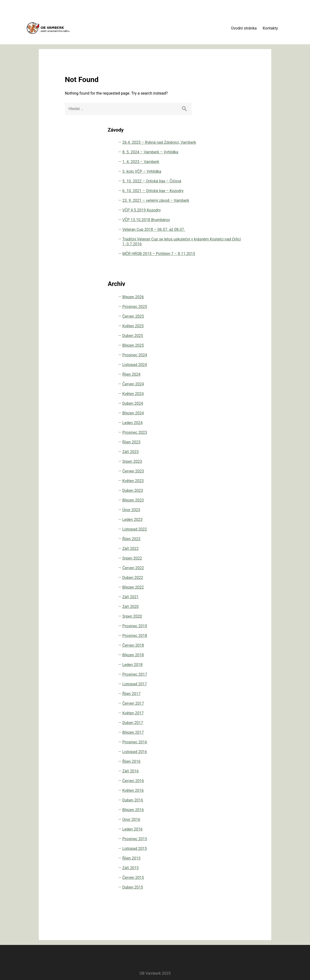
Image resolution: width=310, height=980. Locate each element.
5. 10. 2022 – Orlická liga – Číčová (238, 130)
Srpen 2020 (230, 616)
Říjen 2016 (229, 761)
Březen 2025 (231, 345)
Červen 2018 (231, 645)
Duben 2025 (230, 335)
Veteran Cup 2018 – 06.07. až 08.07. (237, 202)
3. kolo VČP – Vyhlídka (232, 115)
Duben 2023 (230, 490)
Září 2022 (228, 548)
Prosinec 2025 (232, 306)
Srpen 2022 (230, 558)
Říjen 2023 (229, 442)
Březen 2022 (231, 587)
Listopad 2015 (232, 848)
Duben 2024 (230, 403)
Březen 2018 (231, 655)
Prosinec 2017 (232, 674)
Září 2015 (228, 867)
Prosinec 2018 (232, 635)
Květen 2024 (231, 393)
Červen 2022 (231, 567)
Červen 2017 (231, 703)
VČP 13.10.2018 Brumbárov (234, 188)
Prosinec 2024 (232, 355)
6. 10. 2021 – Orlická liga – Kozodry (238, 144)
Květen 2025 (231, 325)
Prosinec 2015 (232, 838)
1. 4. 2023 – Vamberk (230, 101)
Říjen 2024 (229, 374)
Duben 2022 (230, 577)
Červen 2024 (231, 384)
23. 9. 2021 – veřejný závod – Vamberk (238, 159)
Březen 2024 (231, 413)
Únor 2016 (229, 819)
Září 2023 (228, 451)
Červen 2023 (231, 471)
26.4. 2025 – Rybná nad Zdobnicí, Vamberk (237, 69)
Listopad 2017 (232, 684)
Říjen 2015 (229, 858)
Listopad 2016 (232, 751)
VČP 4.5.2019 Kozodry (232, 173)
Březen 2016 (231, 809)
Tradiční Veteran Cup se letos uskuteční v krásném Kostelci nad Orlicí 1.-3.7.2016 (238, 224)
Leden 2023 (230, 519)
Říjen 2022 (229, 538)
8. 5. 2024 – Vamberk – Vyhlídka (237, 86)
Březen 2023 (231, 500)
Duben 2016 (230, 800)
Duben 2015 (230, 887)
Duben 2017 (230, 722)
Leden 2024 (230, 422)
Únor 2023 (229, 509)
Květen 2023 (231, 480)
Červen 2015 (231, 877)
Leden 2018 (230, 664)
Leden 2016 (230, 829)
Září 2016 (228, 771)
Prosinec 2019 (232, 625)
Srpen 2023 (230, 461)
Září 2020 (228, 606)
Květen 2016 (231, 790)
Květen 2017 (231, 713)
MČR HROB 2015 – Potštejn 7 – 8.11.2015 (236, 248)
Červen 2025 (231, 316)
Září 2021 (228, 596)
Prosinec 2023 (232, 432)
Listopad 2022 (232, 529)
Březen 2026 (231, 296)
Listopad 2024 (232, 364)
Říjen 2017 (229, 693)
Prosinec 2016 (232, 742)
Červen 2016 (231, 780)
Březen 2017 (231, 732)
